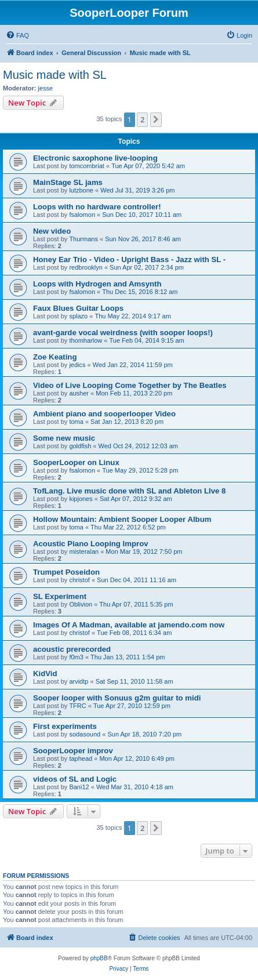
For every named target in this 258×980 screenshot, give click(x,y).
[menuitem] (17, 35)
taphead (81, 758)
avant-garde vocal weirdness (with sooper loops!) (123, 333)
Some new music (64, 438)
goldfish (80, 446)
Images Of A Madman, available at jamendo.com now (129, 625)
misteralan (84, 551)
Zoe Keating (55, 357)
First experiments (65, 726)
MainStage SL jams (68, 182)
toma (76, 422)
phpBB (99, 958)
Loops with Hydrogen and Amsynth (97, 284)
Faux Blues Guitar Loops (78, 308)
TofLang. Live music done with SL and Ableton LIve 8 (129, 491)
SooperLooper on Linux (76, 462)
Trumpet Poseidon (66, 572)
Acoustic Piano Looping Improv (91, 544)
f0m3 (76, 657)
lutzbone (81, 190)
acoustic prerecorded (72, 649)
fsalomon (82, 215)
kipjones (81, 499)
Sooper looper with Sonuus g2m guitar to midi (117, 698)
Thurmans (83, 239)
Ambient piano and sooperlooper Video (104, 414)
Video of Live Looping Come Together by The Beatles (130, 385)
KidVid (45, 674)
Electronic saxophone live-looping (95, 158)
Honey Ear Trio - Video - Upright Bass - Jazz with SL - (129, 259)
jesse (46, 88)
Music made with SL (55, 75)
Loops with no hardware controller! (97, 207)
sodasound (85, 734)
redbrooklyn (86, 267)
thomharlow (86, 340)
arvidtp (79, 681)
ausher (79, 393)
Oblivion (81, 604)
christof (79, 580)
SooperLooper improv (73, 751)
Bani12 (79, 787)
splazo (78, 316)
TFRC (77, 706)
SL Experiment (60, 596)
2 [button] (142, 119)
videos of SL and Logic (75, 779)
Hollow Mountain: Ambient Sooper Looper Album (122, 519)
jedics (77, 365)
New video (52, 231)
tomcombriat (87, 166)
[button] (156, 119)
